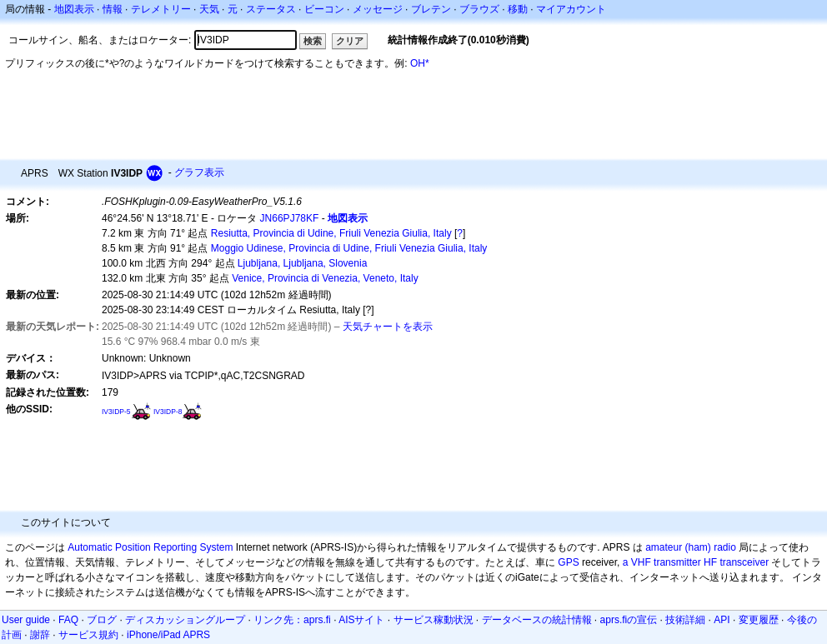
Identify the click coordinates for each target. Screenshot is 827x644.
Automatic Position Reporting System (150, 547)
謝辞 (40, 635)
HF (710, 562)
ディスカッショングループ (185, 620)
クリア (350, 41)
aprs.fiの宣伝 (629, 620)
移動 (518, 9)
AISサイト (361, 620)
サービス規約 (88, 635)
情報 (113, 9)
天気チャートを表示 (388, 327)
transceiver (744, 562)
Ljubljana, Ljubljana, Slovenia (302, 263)
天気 (209, 9)
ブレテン (431, 9)
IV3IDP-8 (168, 412)
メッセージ (378, 9)
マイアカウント (571, 9)
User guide (26, 620)
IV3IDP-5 (116, 412)
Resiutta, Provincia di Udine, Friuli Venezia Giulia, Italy (331, 233)
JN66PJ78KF (290, 218)
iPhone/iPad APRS (168, 635)
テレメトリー (161, 9)
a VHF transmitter (662, 562)
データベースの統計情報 (537, 620)
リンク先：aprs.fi (292, 620)
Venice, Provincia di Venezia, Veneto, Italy (325, 278)
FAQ (68, 620)
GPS (568, 562)
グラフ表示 (199, 172)
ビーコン (324, 9)
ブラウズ (479, 9)
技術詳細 (685, 620)
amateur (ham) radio (691, 547)
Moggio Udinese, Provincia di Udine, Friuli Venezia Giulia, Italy (349, 248)
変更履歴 (759, 620)
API (722, 620)
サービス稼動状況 (434, 620)
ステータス (271, 9)
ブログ (102, 620)
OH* (420, 63)
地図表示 (74, 9)
